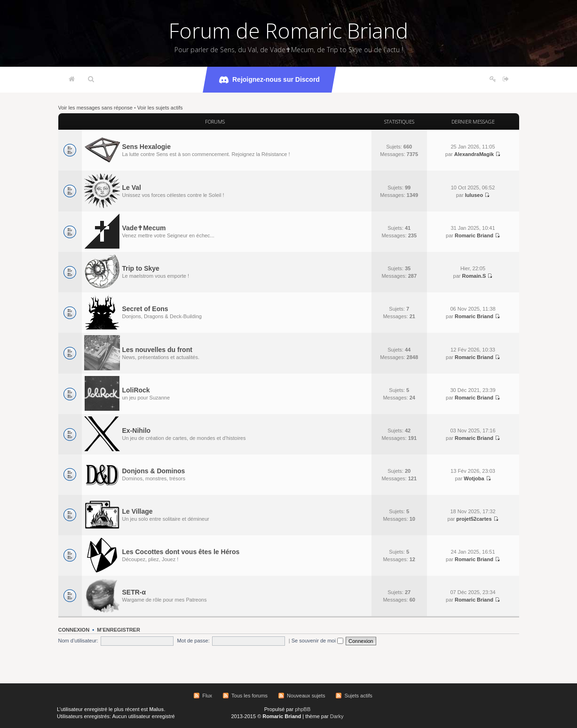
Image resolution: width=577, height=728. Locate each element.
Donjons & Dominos (154, 471)
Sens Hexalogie (147, 147)
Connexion (74, 630)
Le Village (138, 511)
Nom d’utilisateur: (78, 641)
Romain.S (474, 276)
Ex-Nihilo (137, 431)
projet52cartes (474, 519)
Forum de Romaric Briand (288, 31)
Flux (207, 696)
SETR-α (134, 592)
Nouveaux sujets (306, 696)
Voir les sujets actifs (160, 108)
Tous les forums (249, 696)
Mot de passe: (194, 641)
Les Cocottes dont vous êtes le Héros (181, 552)
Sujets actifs (358, 696)
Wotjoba (474, 478)
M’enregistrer (119, 630)
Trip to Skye (141, 268)
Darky (337, 716)
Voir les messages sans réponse (95, 108)
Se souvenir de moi (317, 641)
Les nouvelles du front (157, 350)
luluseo (474, 195)
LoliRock (136, 390)
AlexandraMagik (474, 154)
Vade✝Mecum (144, 228)
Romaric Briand (474, 235)
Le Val (132, 188)
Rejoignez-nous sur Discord (269, 80)
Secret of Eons (145, 309)
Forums (215, 121)
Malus (156, 709)
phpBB (303, 709)
